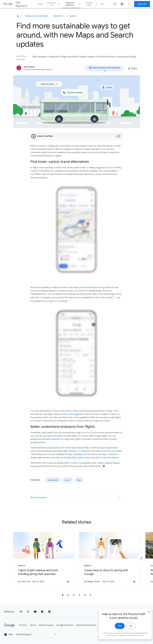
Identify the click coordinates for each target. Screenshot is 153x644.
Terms (33, 625)
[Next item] (141, 558)
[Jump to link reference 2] (115, 297)
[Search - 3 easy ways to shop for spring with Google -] (110, 560)
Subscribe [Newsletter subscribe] (142, 4)
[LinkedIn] (49, 612)
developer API (81, 454)
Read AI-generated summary (104, 69)
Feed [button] (102, 4)
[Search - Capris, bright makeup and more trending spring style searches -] (43, 560)
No (127, 634)
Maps (79, 480)
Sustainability (53, 480)
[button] (132, 69)
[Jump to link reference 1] (49, 177)
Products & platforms (73, 4)
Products (58, 16)
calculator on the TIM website (105, 458)
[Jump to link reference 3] (70, 300)
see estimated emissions (49, 439)
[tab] (63, 595)
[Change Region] (36, 635)
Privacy (23, 625)
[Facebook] (42, 612)
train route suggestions (74, 414)
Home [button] (41, 4)
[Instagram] (21, 612)
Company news (91, 4)
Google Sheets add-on (74, 458)
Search (73, 16)
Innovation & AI (54, 4)
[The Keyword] (18, 16)
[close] (145, 620)
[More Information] (120, 498)
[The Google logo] (9, 625)
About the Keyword (86, 625)
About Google (46, 625)
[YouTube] (35, 612)
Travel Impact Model (74, 448)
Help (8, 635)
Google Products (65, 625)
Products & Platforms (36, 16)
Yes (116, 634)
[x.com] (28, 612)
